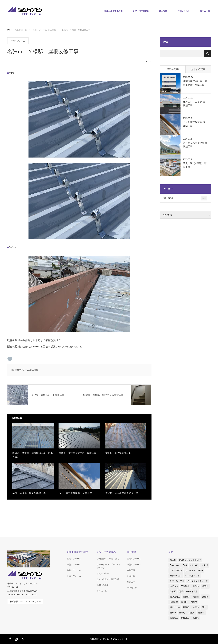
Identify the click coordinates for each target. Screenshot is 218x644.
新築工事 (131, 582)
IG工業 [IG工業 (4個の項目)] (173, 560)
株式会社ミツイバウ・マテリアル (25, 602)
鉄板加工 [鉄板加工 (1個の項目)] (174, 618)
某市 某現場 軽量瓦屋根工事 (29, 493)
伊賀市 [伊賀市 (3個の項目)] (205, 586)
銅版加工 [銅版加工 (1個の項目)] (185, 618)
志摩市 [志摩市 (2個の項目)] (194, 602)
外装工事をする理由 (113, 11)
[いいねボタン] (10, 359)
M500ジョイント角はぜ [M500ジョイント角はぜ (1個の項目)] (190, 560)
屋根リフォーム (18, 41)
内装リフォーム (74, 570)
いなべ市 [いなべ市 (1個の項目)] (194, 565)
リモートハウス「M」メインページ (109, 566)
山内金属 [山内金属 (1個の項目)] (174, 602)
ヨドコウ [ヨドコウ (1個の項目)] (174, 586)
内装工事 (131, 570)
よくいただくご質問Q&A (108, 579)
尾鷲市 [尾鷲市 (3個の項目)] (205, 597)
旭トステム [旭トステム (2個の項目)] (175, 607)
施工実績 (163, 11)
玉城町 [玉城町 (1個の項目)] (182, 613)
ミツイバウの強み (141, 11)
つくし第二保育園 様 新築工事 (75, 493)
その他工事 (132, 588)
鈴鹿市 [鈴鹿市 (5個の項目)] (201, 613)
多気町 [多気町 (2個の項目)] (186, 597)
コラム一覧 (205, 11)
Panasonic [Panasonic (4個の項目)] (175, 565)
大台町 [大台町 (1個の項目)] (196, 597)
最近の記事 (173, 69)
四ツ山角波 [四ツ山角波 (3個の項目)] (175, 597)
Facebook (10, 638)
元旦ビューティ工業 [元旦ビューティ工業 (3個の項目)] (188, 592)
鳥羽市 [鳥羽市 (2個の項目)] (196, 618)
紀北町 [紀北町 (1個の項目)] (192, 613)
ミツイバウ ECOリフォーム (115, 639)
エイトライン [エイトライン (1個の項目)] (176, 571)
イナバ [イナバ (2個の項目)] (205, 565)
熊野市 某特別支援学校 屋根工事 (78, 453)
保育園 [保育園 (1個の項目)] (173, 592)
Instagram (16, 638)
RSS (22, 638)
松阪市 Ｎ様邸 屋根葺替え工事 (122, 493)
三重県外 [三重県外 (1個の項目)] (185, 586)
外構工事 (131, 576)
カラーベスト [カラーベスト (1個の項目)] (176, 576)
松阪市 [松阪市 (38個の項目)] (196, 607)
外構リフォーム (74, 576)
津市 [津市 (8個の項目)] (204, 607)
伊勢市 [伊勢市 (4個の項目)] (196, 586)
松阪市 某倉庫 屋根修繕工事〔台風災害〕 (33, 455)
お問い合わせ (184, 11)
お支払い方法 (103, 574)
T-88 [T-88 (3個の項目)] (185, 565)
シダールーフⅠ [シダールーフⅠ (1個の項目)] (192, 576)
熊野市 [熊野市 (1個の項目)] (173, 613)
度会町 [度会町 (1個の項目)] (184, 602)
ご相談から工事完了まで (108, 559)
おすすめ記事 (198, 69)
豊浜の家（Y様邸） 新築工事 (195, 165)
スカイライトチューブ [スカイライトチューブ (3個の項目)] (197, 581)
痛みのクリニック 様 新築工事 (195, 104)
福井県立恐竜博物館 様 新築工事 (195, 145)
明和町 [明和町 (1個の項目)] (186, 607)
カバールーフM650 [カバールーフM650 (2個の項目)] (194, 571)
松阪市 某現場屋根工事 (118, 453)
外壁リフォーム (74, 565)
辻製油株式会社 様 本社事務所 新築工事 (195, 83)
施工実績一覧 (21, 30)
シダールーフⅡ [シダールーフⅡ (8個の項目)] (177, 581)
